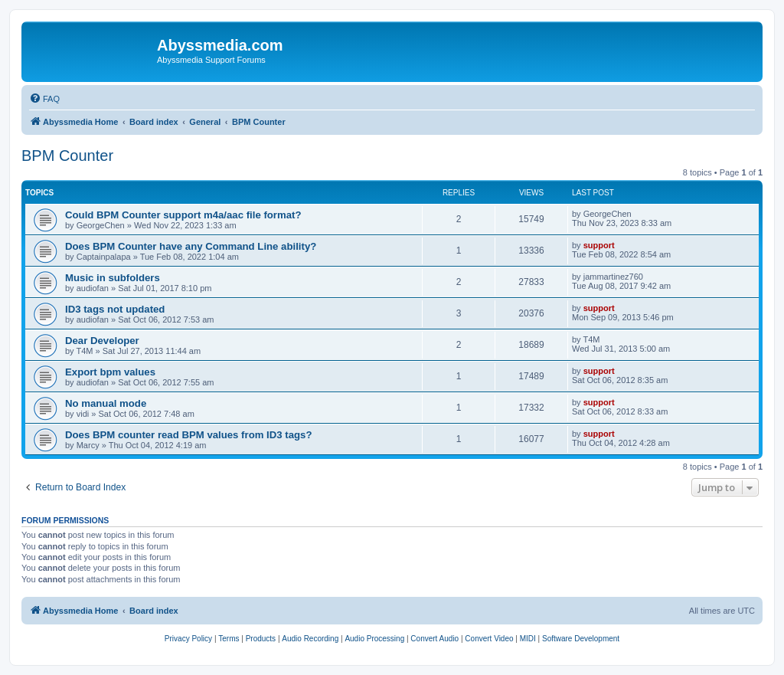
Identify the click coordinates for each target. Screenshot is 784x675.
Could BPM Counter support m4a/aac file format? (183, 215)
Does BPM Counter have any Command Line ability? (191, 246)
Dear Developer (102, 341)
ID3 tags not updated (115, 309)
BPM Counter (67, 156)
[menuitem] (44, 99)
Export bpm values (110, 372)
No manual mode (106, 403)
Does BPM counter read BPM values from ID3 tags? (188, 435)
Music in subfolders (113, 278)
